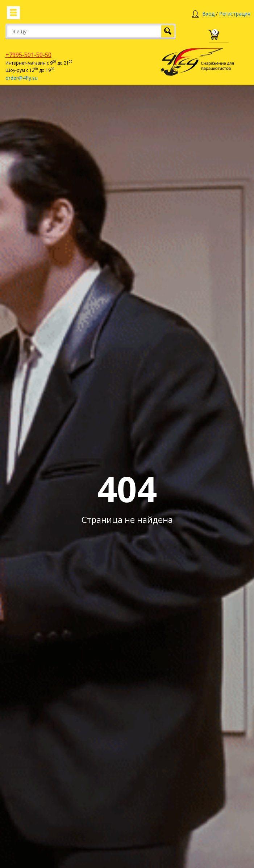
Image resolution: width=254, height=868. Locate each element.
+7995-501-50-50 (28, 55)
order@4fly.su (22, 78)
